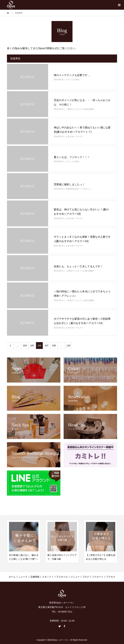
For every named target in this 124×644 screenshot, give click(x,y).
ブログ (86, 577)
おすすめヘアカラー (75, 136)
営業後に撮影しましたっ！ (69, 184)
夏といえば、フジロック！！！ (72, 157)
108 (54, 346)
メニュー (75, 577)
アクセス (111, 577)
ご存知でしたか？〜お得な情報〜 (80, 109)
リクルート (98, 577)
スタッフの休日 (73, 80)
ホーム (12, 577)
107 (47, 346)
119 (68, 346)
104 (25, 346)
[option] (24, 541)
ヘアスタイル (61, 577)
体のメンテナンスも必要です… (72, 75)
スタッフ (47, 577)
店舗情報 (35, 577)
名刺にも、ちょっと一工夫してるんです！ (78, 266)
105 (32, 346)
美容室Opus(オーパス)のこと (79, 189)
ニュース (23, 577)
